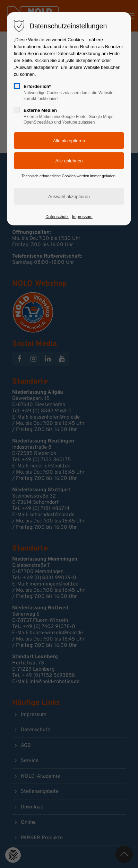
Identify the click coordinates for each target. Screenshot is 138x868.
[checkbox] (17, 86)
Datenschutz (57, 217)
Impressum (82, 217)
